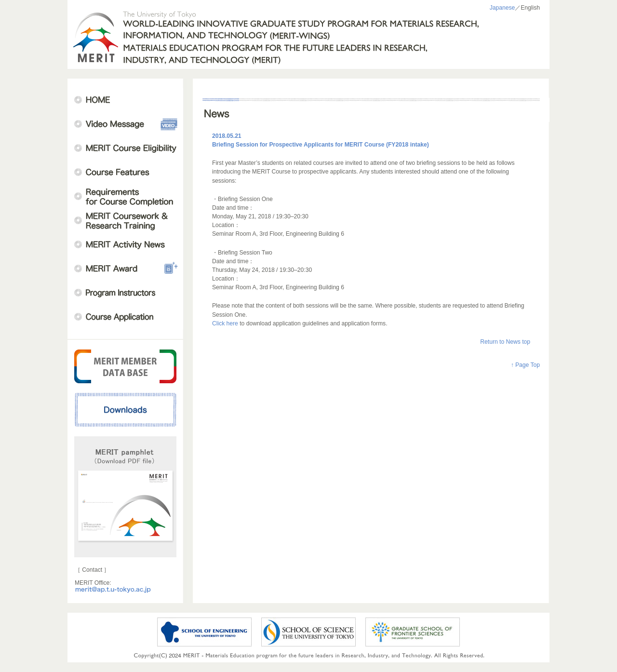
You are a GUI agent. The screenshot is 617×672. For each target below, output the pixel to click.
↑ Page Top (525, 365)
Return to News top (505, 342)
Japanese (503, 8)
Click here (226, 323)
